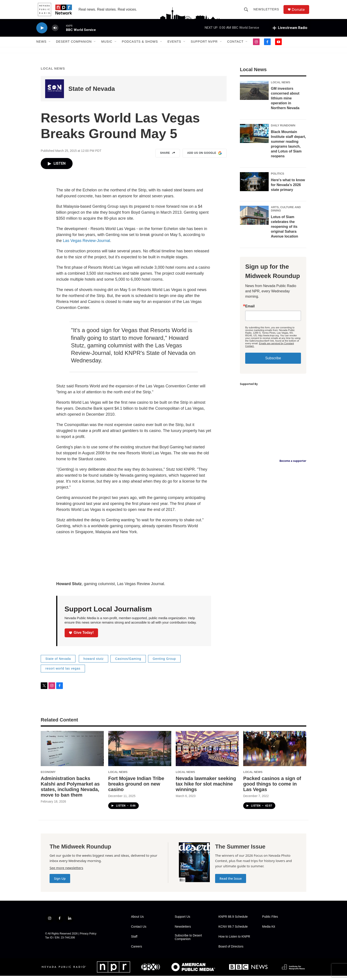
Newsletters (267, 11)
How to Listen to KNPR (234, 941)
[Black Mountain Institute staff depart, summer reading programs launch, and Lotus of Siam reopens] (254, 138)
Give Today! (81, 637)
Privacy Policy (88, 938)
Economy (48, 776)
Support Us (183, 921)
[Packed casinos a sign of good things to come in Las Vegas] (275, 753)
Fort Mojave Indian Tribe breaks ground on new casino (136, 788)
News (41, 46)
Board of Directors (231, 951)
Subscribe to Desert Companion (188, 941)
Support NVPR (204, 46)
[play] (42, 32)
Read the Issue (231, 883)
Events (174, 46)
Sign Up (60, 883)
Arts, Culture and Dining (286, 213)
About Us (137, 921)
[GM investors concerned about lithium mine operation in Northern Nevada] (254, 95)
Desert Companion (74, 46)
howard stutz (93, 663)
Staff (134, 941)
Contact (235, 46)
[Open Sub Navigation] (50, 46)
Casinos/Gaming (128, 663)
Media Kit (269, 931)
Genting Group (164, 663)
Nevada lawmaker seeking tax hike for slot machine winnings (206, 788)
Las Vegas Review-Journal (86, 245)
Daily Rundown (283, 130)
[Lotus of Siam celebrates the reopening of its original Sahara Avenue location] (254, 219)
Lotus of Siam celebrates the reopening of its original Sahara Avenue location (284, 231)
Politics (278, 178)
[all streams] (290, 32)
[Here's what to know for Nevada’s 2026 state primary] (254, 186)
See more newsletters (66, 872)
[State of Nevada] (55, 93)
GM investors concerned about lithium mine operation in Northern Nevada (285, 102)
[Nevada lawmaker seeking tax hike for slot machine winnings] (207, 753)
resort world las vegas (63, 673)
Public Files (270, 921)
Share (168, 157)
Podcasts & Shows (140, 46)
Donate (299, 12)
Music (107, 46)
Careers (137, 951)
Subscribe (273, 362)
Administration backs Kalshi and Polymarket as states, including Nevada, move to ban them (70, 791)
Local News (53, 73)
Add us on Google (205, 157)
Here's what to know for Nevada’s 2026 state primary (288, 189)
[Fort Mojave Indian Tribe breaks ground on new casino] (140, 753)
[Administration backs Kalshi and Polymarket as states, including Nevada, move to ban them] (72, 753)
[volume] (55, 32)
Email (250, 310)
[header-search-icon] (247, 11)
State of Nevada (92, 93)
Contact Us (139, 931)
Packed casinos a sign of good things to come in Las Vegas (272, 788)
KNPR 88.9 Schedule (233, 921)
